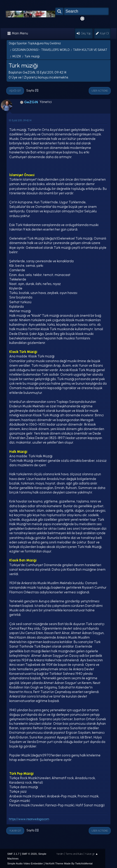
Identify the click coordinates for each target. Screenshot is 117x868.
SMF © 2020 (29, 854)
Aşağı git (15, 91)
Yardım (60, 854)
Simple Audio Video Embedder (25, 863)
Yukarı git (15, 831)
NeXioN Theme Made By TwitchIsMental (69, 863)
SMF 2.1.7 (13, 854)
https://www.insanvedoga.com (29, 819)
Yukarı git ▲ (91, 854)
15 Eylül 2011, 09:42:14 (20, 120)
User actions (100, 91)
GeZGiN (31, 102)
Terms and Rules (74, 854)
